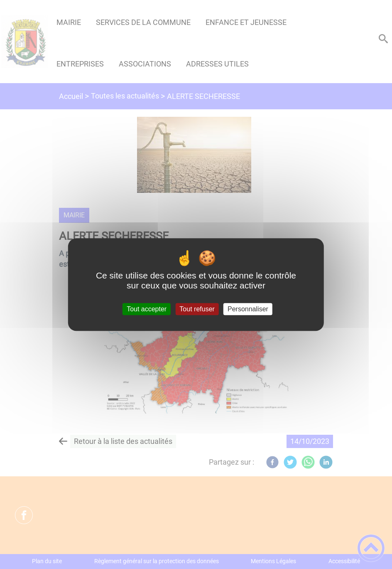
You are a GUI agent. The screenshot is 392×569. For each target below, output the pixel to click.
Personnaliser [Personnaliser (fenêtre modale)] (248, 309)
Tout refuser (197, 309)
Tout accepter (147, 309)
